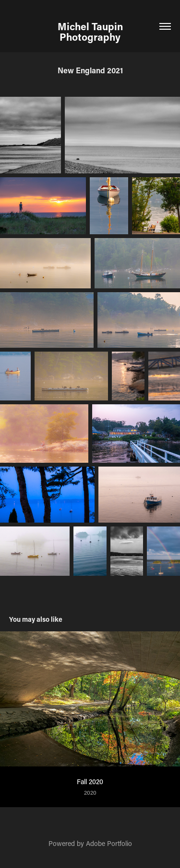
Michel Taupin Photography (91, 32)
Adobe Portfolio (109, 843)
